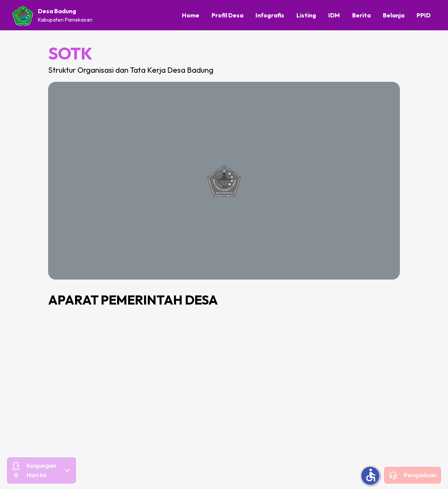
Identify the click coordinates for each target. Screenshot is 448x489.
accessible (371, 475)
